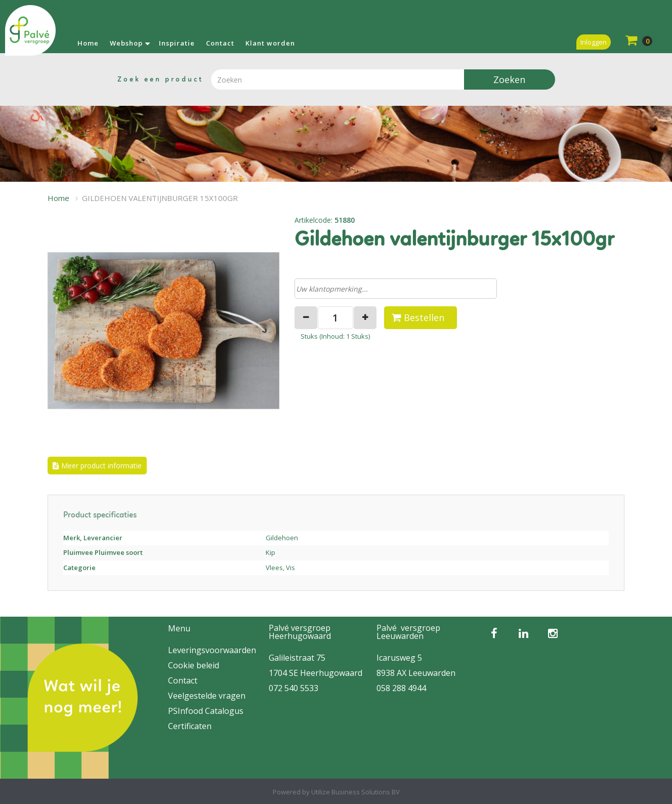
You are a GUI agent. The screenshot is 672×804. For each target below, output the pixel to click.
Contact (220, 43)
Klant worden (270, 43)
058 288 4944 (401, 688)
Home (88, 43)
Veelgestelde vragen (207, 696)
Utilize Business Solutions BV (355, 792)
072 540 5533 (293, 688)
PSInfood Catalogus (206, 711)
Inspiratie (177, 43)
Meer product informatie (101, 466)
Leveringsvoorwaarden (212, 650)
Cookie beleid (194, 665)
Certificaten (190, 726)
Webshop (126, 43)
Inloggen (594, 42)
